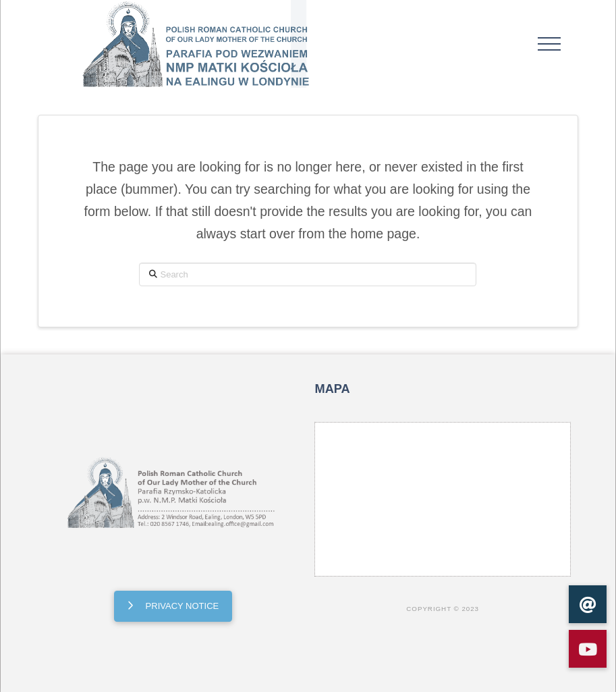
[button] (549, 44)
